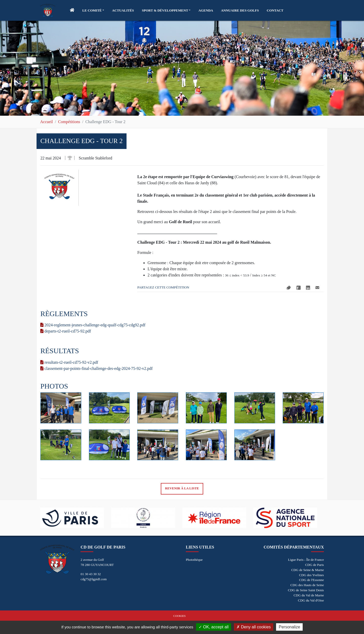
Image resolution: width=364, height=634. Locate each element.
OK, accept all (214, 627)
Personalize (289, 627)
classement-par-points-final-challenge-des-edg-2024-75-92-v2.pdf (96, 368)
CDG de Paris (315, 565)
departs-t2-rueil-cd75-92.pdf (66, 331)
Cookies (179, 616)
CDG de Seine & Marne (308, 570)
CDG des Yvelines (311, 575)
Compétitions (69, 122)
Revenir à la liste (182, 488)
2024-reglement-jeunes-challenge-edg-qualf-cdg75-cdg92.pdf (93, 325)
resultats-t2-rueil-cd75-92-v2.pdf (69, 362)
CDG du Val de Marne (309, 595)
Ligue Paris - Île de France (306, 560)
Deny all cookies (254, 627)
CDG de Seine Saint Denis (306, 590)
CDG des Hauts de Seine (307, 585)
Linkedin (308, 288)
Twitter (289, 288)
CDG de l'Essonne (311, 580)
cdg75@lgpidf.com (94, 579)
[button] (93, 10)
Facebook (299, 288)
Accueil (47, 122)
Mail (317, 288)
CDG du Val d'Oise (311, 600)
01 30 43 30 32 (91, 574)
